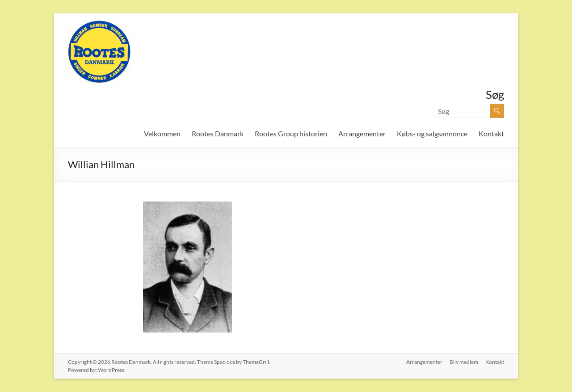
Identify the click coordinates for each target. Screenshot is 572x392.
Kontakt (491, 133)
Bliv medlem (464, 362)
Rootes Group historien (291, 133)
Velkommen (162, 133)
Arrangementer (362, 133)
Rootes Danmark (218, 133)
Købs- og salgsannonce (432, 133)
